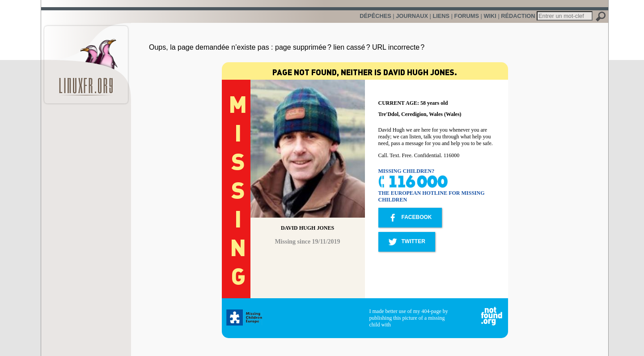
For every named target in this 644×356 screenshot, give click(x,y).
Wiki (490, 16)
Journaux (412, 16)
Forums (467, 16)
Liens (441, 16)
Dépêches (375, 16)
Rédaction (518, 16)
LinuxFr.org (86, 60)
